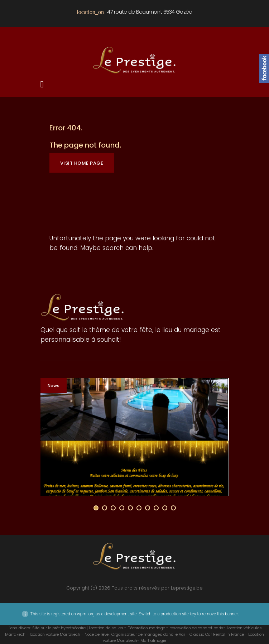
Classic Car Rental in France (217, 634)
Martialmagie (153, 640)
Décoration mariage (146, 628)
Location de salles (106, 628)
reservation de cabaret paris (196, 628)
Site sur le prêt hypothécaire (59, 628)
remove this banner (220, 614)
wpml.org (86, 614)
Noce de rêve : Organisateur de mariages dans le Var (135, 634)
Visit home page (82, 163)
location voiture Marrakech (55, 634)
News (54, 386)
